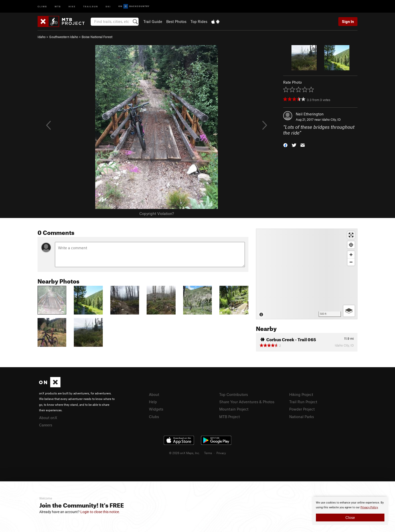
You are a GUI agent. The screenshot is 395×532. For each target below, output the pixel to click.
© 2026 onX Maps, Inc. (184, 453)
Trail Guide (153, 21)
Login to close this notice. (100, 512)
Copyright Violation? (157, 213)
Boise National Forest (97, 37)
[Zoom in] (351, 255)
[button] (285, 145)
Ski (108, 6)
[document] (350, 511)
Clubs (154, 417)
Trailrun (91, 6)
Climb (42, 6)
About (154, 394)
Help (153, 402)
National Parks (302, 417)
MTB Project (229, 417)
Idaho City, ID (331, 119)
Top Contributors (234, 394)
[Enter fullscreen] (351, 235)
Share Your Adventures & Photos (247, 402)
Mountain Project (234, 409)
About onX (48, 418)
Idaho (42, 37)
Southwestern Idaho (64, 37)
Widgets (156, 409)
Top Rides (199, 21)
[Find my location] (351, 245)
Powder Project (302, 409)
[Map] (307, 274)
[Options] (349, 311)
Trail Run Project (303, 402)
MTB (58, 6)
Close (350, 517)
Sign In (348, 21)
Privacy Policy (369, 507)
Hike (72, 6)
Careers (46, 425)
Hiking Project (301, 394)
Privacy (221, 453)
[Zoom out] (351, 262)
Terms (208, 453)
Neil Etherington (310, 114)
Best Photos (176, 21)
